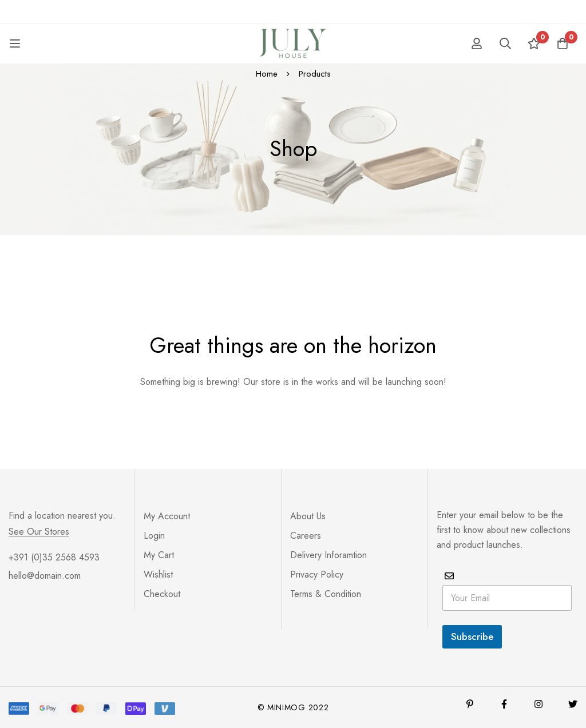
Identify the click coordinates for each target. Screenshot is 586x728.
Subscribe (472, 636)
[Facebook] (504, 704)
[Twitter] (573, 704)
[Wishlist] (534, 43)
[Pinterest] (470, 704)
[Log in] (477, 43)
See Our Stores (39, 532)
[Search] (505, 43)
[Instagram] (539, 704)
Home (267, 74)
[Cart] (563, 43)
